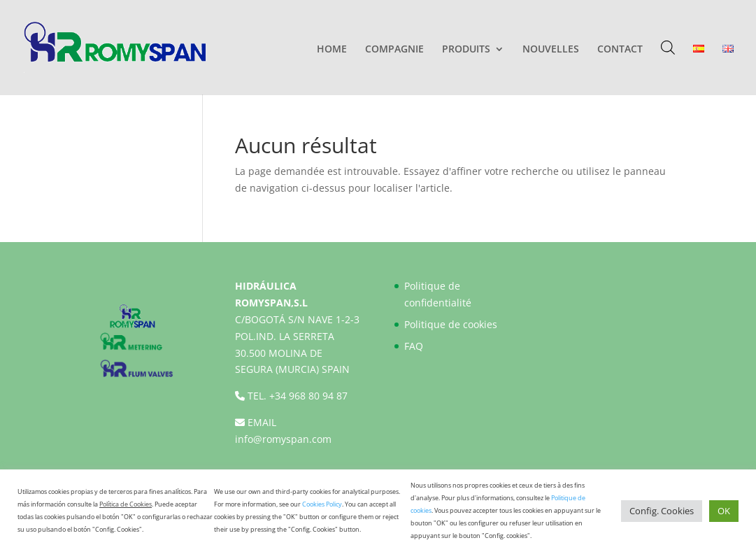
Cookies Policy (322, 504)
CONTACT (620, 50)
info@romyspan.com (283, 439)
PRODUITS (466, 50)
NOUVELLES (551, 50)
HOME (332, 50)
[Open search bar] (668, 47)
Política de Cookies (126, 504)
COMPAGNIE (394, 50)
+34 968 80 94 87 (308, 396)
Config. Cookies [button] (662, 511)
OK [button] (724, 511)
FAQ (414, 346)
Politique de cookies (451, 324)
